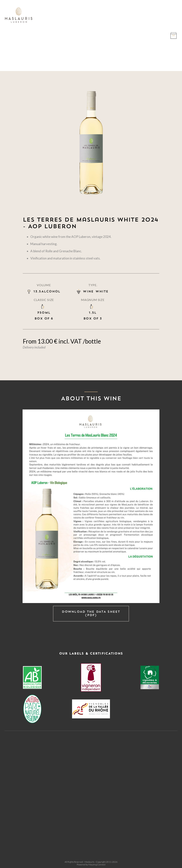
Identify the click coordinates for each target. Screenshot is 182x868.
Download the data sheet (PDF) (91, 614)
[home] (19, 15)
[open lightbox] (91, 506)
